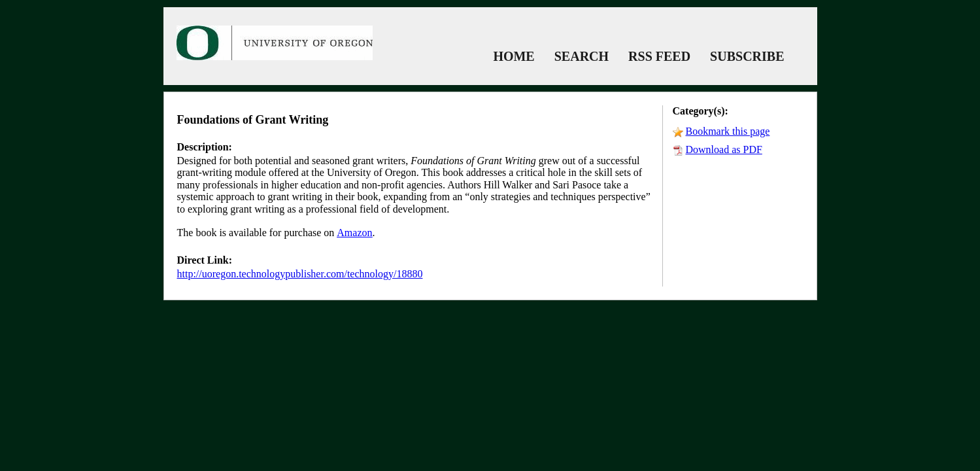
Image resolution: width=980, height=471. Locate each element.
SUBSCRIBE (747, 56)
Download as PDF (724, 149)
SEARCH (582, 56)
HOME (514, 56)
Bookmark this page (728, 131)
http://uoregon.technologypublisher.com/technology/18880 (300, 274)
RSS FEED (659, 56)
